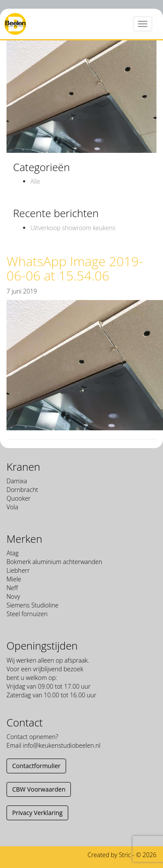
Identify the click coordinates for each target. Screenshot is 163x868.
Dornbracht (22, 490)
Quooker (18, 498)
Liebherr (18, 570)
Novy (13, 596)
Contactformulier (36, 766)
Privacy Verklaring (37, 813)
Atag (13, 553)
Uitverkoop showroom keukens (73, 228)
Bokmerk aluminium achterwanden (54, 562)
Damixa (17, 481)
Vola (12, 507)
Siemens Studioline (33, 605)
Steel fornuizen (27, 614)
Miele (14, 579)
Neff (12, 588)
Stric (125, 855)
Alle (35, 181)
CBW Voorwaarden (39, 789)
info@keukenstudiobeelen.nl (61, 745)
